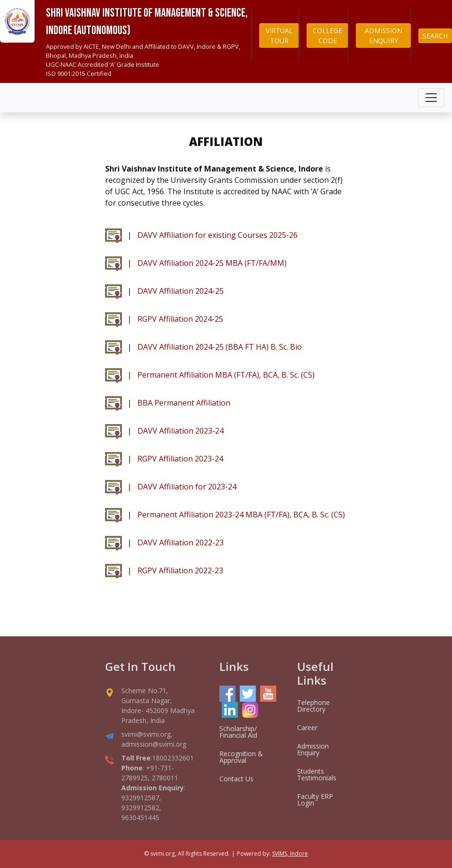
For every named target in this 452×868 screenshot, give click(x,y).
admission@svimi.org (154, 744)
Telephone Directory (313, 706)
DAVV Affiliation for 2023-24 (187, 487)
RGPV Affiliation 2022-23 (180, 570)
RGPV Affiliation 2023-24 (180, 459)
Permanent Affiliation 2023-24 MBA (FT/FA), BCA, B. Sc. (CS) (241, 515)
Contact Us (236, 779)
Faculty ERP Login (315, 800)
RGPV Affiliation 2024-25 (180, 319)
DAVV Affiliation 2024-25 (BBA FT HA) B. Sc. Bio (220, 347)
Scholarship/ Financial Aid (238, 732)
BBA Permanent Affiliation (184, 403)
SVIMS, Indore (290, 854)
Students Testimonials (317, 774)
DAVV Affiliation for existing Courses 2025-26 (217, 235)
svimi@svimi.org (146, 734)
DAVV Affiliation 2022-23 (181, 542)
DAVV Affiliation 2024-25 (181, 291)
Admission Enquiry (313, 749)
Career (307, 728)
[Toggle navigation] (431, 98)
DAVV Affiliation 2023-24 (181, 431)
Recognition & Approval (241, 757)
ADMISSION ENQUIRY (384, 36)
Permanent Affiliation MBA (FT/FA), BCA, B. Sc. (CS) (226, 375)
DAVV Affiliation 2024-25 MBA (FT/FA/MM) (212, 263)
